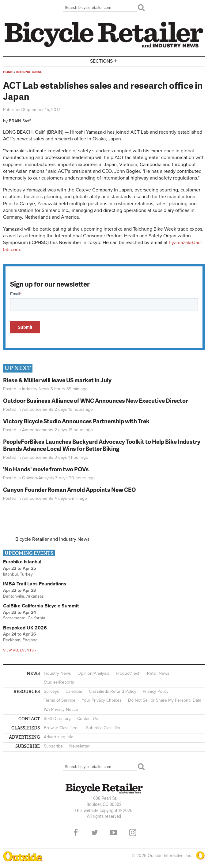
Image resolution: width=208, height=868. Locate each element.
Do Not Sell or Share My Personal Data (165, 700)
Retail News (158, 673)
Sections (104, 61)
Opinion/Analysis (38, 478)
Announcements (38, 409)
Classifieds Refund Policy (113, 691)
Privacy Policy (156, 691)
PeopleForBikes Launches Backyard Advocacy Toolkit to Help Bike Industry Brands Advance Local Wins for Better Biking (102, 445)
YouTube (114, 833)
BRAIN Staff (20, 121)
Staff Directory (57, 719)
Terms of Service (60, 700)
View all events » (20, 650)
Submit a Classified (104, 728)
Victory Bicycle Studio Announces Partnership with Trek (76, 421)
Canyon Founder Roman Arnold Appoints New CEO (69, 490)
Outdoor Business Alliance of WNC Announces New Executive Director (95, 401)
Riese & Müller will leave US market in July (57, 380)
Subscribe (53, 746)
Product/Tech (128, 673)
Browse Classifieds (62, 728)
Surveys (51, 691)
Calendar (74, 691)
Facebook (76, 833)
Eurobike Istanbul (22, 562)
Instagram (133, 833)
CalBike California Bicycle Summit (41, 606)
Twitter (95, 833)
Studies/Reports (59, 682)
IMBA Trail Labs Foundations (35, 584)
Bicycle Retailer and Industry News (52, 539)
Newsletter (79, 746)
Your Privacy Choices (102, 700)
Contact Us (88, 719)
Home (8, 72)
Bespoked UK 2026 (25, 628)
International (29, 72)
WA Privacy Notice (61, 709)
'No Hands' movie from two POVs (46, 469)
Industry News (36, 389)
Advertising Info (59, 737)
